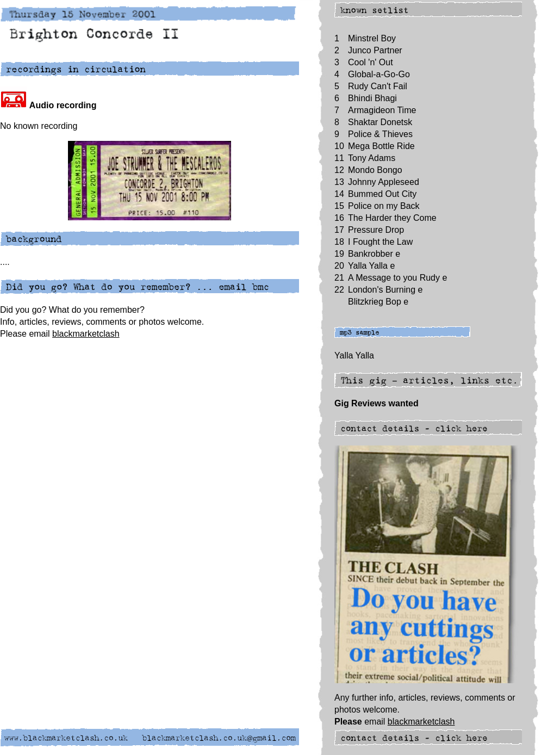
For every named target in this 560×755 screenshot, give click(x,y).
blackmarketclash (86, 334)
